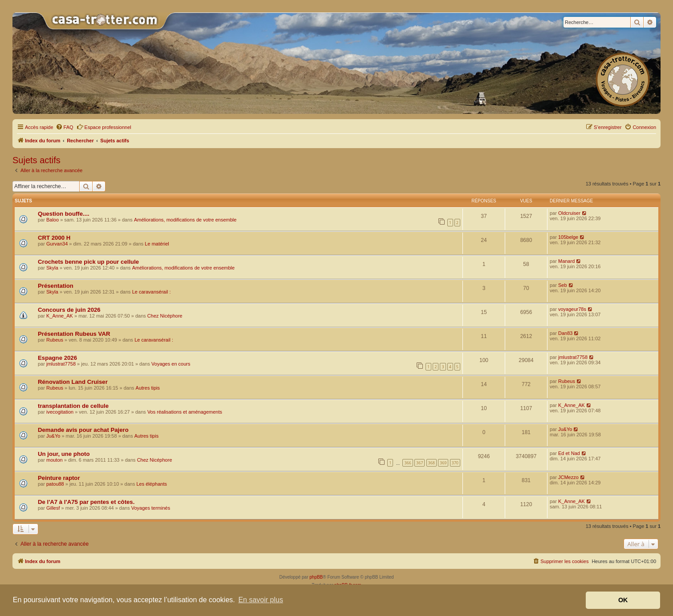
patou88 (55, 484)
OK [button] (623, 600)
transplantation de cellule (73, 406)
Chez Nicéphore (165, 316)
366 (407, 463)
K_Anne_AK (60, 316)
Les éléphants (152, 484)
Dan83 (565, 333)
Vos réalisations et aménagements (185, 412)
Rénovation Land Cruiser (73, 382)
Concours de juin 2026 (69, 310)
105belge (568, 237)
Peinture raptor (59, 478)
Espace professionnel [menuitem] (104, 127)
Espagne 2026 (57, 358)
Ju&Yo (53, 436)
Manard (566, 261)
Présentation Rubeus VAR (74, 334)
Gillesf (53, 508)
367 (420, 463)
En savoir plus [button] (261, 600)
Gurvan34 (57, 244)
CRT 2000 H (54, 238)
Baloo (53, 220)
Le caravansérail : (152, 292)
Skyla (52, 268)
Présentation (56, 286)
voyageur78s (572, 309)
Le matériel (157, 244)
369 (443, 463)
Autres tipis (148, 388)
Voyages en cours (171, 364)
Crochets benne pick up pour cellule (88, 262)
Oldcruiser (569, 213)
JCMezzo (568, 477)
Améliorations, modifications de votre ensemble (185, 220)
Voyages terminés (151, 508)
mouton (55, 460)
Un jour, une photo (64, 454)
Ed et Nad (569, 453)
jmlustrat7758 (61, 364)
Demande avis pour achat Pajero (83, 430)
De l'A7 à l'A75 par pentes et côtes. (86, 502)
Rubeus (55, 340)
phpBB (316, 577)
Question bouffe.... (64, 214)
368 (432, 463)
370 (455, 463)
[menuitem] (65, 127)
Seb (563, 285)
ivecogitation (60, 412)
